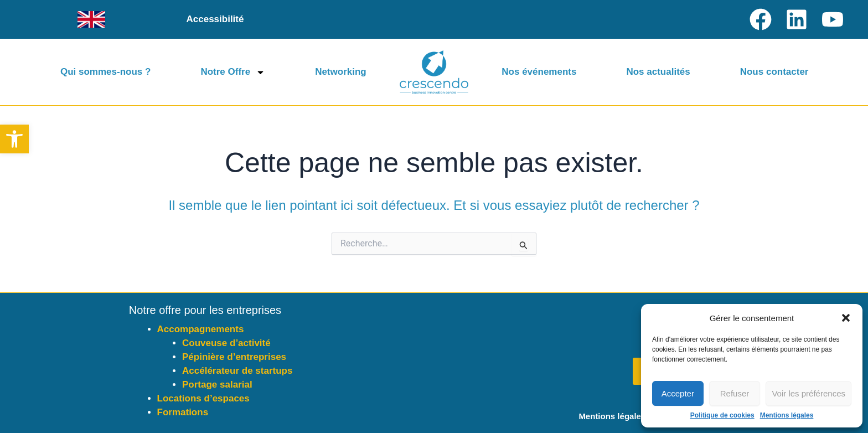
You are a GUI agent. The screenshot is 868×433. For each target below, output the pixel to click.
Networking (341, 72)
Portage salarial (217, 385)
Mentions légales (787, 415)
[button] (14, 139)
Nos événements (539, 72)
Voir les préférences (808, 393)
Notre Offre (233, 72)
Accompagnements (201, 329)
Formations (183, 412)
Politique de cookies (722, 415)
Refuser (735, 393)
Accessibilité (215, 19)
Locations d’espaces (203, 398)
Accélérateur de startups (237, 371)
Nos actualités (658, 72)
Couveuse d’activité (226, 343)
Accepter (678, 393)
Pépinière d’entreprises (234, 357)
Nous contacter (774, 72)
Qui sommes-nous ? (105, 72)
